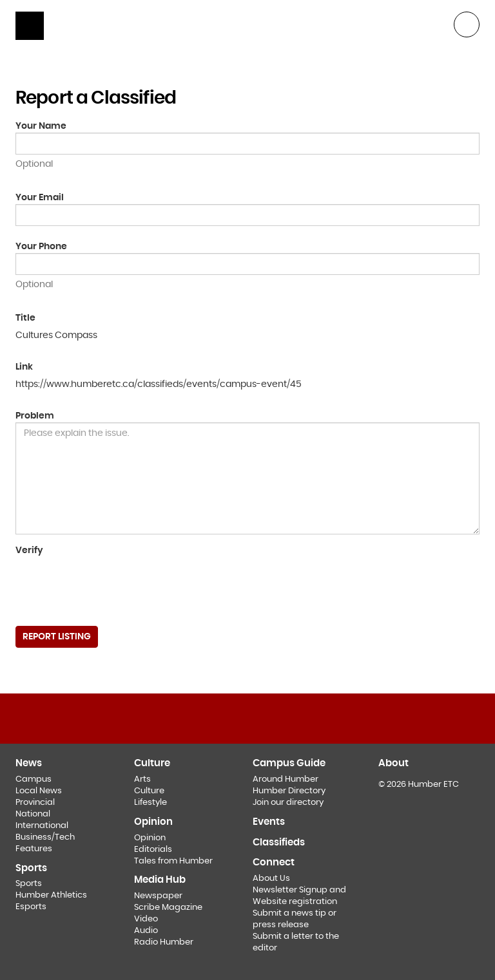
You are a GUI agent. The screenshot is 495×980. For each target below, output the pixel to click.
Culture (149, 791)
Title (25, 318)
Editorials (153, 850)
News (29, 763)
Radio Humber (164, 942)
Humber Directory (289, 791)
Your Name (41, 126)
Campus (34, 779)
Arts (142, 779)
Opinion (150, 838)
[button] (467, 23)
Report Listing (57, 637)
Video (146, 919)
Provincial (35, 803)
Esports (31, 907)
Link (24, 367)
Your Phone (41, 247)
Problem (35, 416)
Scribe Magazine (168, 908)
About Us (271, 879)
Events (269, 822)
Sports (29, 884)
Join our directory (288, 803)
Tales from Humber (173, 861)
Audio (146, 931)
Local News (39, 791)
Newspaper (158, 896)
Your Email (40, 198)
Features (34, 849)
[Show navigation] (30, 26)
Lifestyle (150, 803)
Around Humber (286, 779)
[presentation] (113, 587)
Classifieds (279, 843)
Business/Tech (45, 837)
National (33, 814)
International (42, 826)
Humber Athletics (51, 895)
